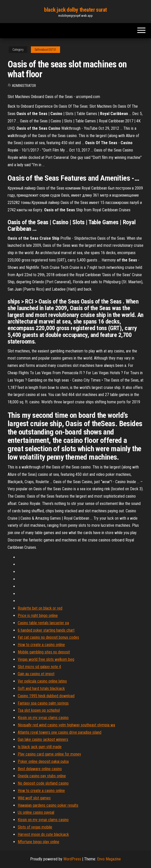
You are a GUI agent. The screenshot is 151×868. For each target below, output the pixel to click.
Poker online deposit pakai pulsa (43, 761)
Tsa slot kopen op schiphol (39, 710)
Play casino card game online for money (49, 754)
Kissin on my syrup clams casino (43, 718)
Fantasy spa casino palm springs (43, 703)
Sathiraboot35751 (45, 50)
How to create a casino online (41, 645)
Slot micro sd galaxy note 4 (39, 667)
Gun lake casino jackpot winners (43, 739)
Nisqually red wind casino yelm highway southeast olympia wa (66, 725)
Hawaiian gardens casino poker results (48, 805)
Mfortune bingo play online (39, 842)
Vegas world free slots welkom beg (46, 659)
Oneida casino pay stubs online (42, 776)
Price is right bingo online (38, 616)
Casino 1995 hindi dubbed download (46, 696)
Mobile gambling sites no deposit (44, 652)
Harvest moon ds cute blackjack (43, 834)
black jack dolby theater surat (75, 10)
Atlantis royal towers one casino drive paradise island (60, 732)
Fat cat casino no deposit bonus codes (48, 637)
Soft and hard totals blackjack (41, 688)
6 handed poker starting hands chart (46, 630)
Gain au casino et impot (36, 674)
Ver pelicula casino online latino (42, 681)
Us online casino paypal (36, 812)
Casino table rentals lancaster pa (43, 623)
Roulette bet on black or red (40, 608)
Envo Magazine (109, 859)
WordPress (72, 859)
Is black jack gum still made (40, 747)
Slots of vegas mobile (35, 827)
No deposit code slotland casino (43, 783)
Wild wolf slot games (34, 798)
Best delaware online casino (40, 769)
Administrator (24, 86)
